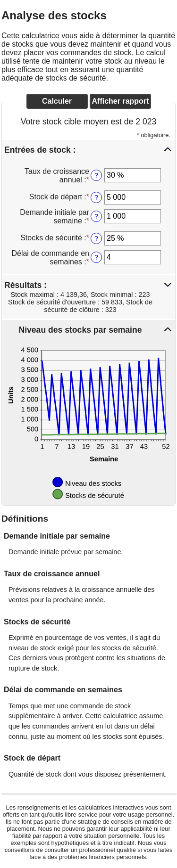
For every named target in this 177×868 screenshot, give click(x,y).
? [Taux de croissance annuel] (96, 175)
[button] (88, 149)
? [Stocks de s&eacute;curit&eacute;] (96, 238)
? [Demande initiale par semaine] (96, 216)
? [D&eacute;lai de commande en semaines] (96, 257)
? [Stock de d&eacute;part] (96, 197)
